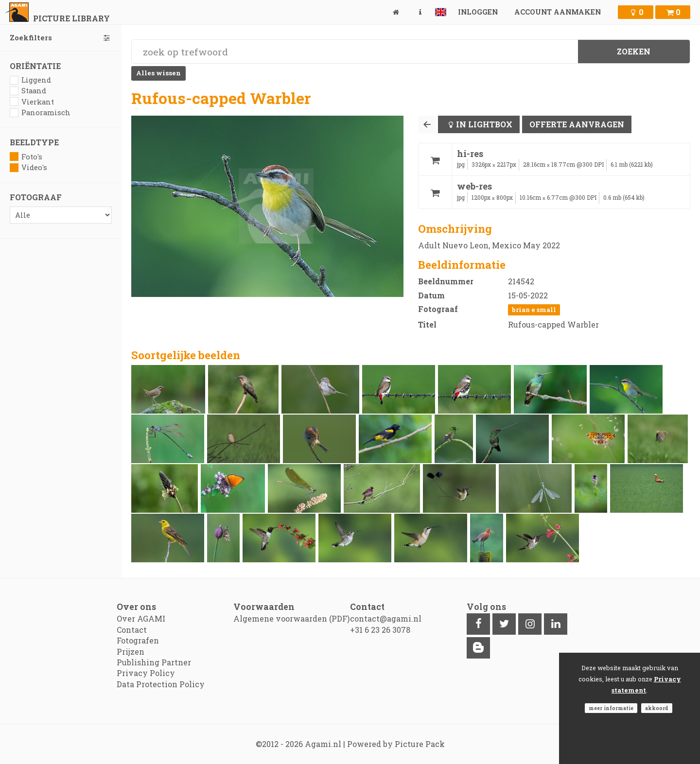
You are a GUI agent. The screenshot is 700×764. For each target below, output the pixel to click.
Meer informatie (611, 708)
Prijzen (131, 651)
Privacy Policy (146, 673)
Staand (28, 91)
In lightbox (484, 124)
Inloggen (478, 12)
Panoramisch (40, 113)
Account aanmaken (558, 12)
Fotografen (138, 640)
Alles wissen (158, 73)
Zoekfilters (61, 38)
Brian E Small (534, 310)
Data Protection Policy (161, 684)
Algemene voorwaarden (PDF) (291, 618)
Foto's (26, 157)
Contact (132, 630)
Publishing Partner (154, 662)
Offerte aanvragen (577, 124)
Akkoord (657, 708)
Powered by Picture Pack (396, 744)
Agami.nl (323, 744)
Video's (28, 167)
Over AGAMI (141, 618)
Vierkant (32, 102)
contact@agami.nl (386, 618)
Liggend (30, 80)
